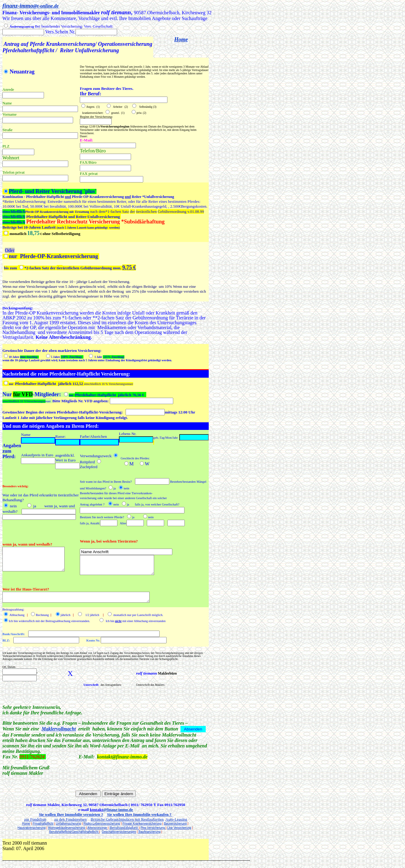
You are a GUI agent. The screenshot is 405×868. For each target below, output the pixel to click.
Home (181, 39)
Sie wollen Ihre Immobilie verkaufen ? (139, 814)
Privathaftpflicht (43, 824)
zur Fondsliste (35, 819)
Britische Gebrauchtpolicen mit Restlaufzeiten (127, 819)
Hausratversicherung (32, 828)
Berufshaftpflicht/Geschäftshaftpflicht (74, 832)
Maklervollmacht (59, 729)
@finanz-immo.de (118, 810)
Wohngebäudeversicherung (67, 828)
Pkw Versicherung (153, 828)
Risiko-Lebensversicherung (102, 824)
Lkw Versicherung (179, 828)
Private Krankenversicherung (142, 824)
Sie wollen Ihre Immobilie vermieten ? (71, 814)
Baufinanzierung (149, 832)
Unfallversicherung (68, 824)
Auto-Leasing (176, 819)
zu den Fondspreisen (71, 819)
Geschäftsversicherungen (119, 832)
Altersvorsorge (98, 828)
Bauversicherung (175, 824)
